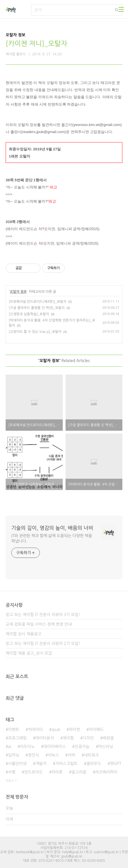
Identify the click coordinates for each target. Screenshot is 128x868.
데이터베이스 (55, 747)
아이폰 (57, 772)
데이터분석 (45, 738)
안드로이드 (34, 772)
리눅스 (53, 755)
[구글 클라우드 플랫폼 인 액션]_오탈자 (37, 308)
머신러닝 (106, 747)
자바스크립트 (67, 764)
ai (9, 747)
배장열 (108, 738)
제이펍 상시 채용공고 (23, 634)
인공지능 (82, 747)
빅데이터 (35, 730)
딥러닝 (13, 755)
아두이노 (27, 747)
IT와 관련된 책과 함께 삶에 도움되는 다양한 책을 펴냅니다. (52, 538)
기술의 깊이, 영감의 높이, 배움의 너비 (52, 528)
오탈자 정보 (18, 292)
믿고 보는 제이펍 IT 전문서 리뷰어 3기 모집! (43, 615)
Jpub (56, 730)
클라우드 (94, 764)
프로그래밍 (17, 738)
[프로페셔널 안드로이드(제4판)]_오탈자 (38, 302)
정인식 (33, 755)
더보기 (10, 781)
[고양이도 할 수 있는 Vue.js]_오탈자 (35, 332)
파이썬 (74, 730)
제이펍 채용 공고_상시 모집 (29, 653)
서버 (71, 755)
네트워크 (91, 755)
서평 (12, 772)
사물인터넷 (17, 764)
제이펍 (68, 738)
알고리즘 (79, 772)
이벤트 (13, 730)
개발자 (41, 764)
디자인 (88, 738)
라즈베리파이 (106, 772)
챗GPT (116, 764)
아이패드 (96, 730)
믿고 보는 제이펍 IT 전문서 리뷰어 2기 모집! (43, 644)
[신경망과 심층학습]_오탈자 (29, 314)
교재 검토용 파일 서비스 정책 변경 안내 (39, 624)
